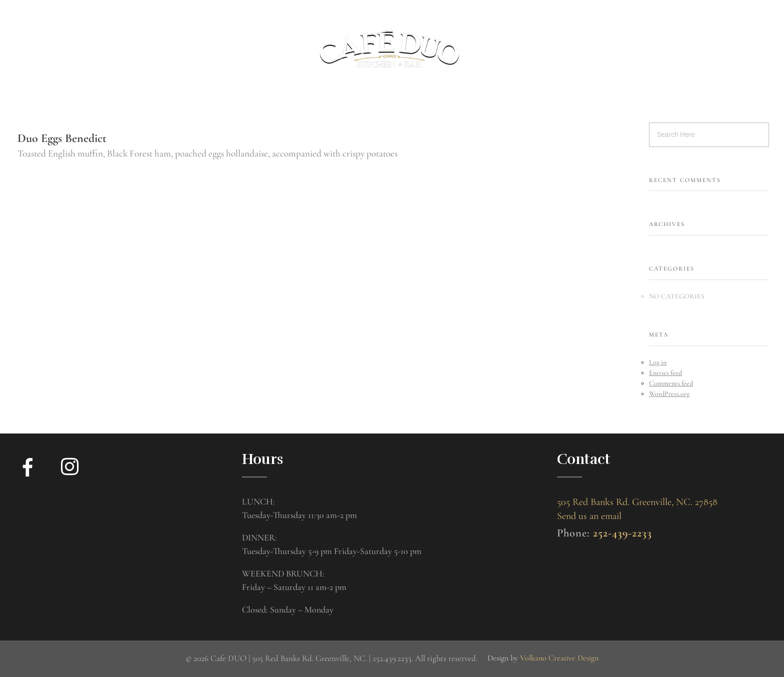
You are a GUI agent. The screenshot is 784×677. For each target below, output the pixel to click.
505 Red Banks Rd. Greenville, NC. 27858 (637, 502)
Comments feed (671, 383)
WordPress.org (669, 394)
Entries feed (665, 373)
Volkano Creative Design (559, 658)
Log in (658, 362)
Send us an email (589, 516)
